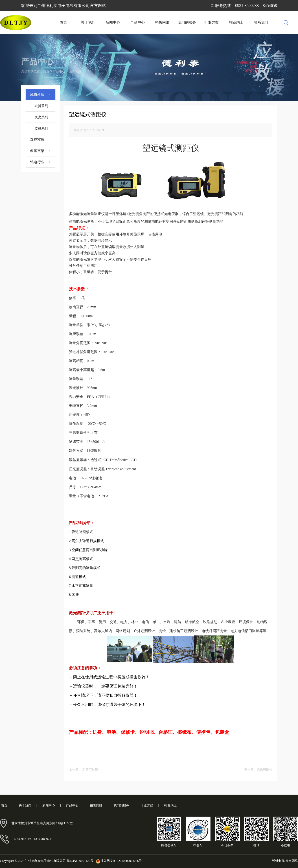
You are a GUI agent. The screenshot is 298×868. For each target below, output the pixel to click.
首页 (64, 22)
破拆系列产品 (41, 108)
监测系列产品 (41, 130)
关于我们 (88, 22)
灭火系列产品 (41, 119)
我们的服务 (187, 22)
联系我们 (261, 22)
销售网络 (162, 22)
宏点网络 (292, 861)
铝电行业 (41, 162)
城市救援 (75, 67)
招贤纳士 (236, 22)
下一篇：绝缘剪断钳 (258, 770)
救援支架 (41, 151)
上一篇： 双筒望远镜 (83, 770)
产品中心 (138, 22)
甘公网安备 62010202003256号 (118, 861)
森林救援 (41, 140)
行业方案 (212, 22)
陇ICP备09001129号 (80, 861)
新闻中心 (113, 22)
